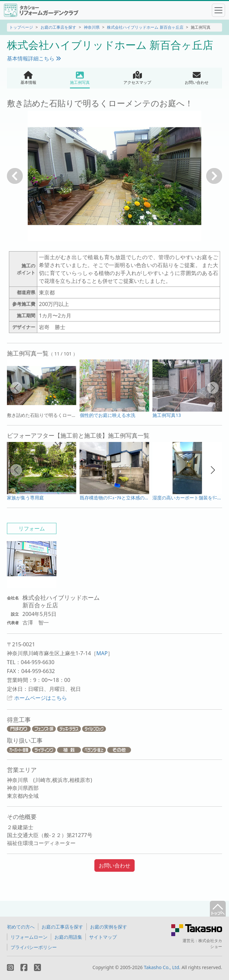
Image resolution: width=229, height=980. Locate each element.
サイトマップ (103, 937)
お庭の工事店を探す (58, 27)
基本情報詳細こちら (34, 58)
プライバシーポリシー (34, 947)
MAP (102, 653)
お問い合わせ (114, 865)
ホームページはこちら (41, 698)
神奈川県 (92, 27)
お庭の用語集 (68, 937)
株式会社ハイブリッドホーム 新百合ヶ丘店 (145, 27)
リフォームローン (29, 937)
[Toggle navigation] (218, 10)
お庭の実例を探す (109, 927)
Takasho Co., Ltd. (162, 967)
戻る (15, 176)
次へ (214, 176)
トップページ (21, 27)
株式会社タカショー (210, 944)
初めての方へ (21, 927)
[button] (16, 388)
